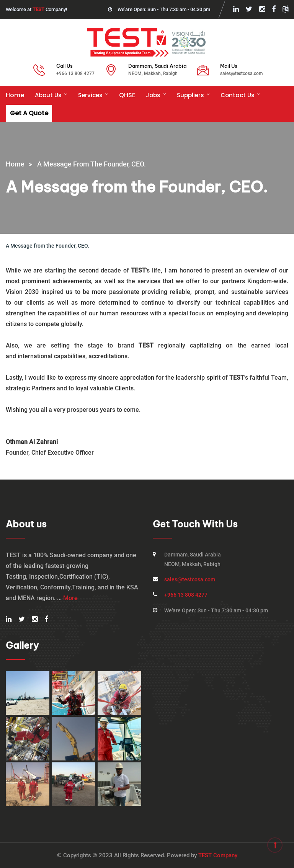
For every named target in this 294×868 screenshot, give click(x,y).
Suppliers (190, 95)
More (70, 598)
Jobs (153, 95)
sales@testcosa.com (241, 73)
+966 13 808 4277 (75, 73)
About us (48, 95)
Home (15, 95)
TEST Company (218, 855)
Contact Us (238, 95)
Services (90, 95)
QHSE (127, 95)
